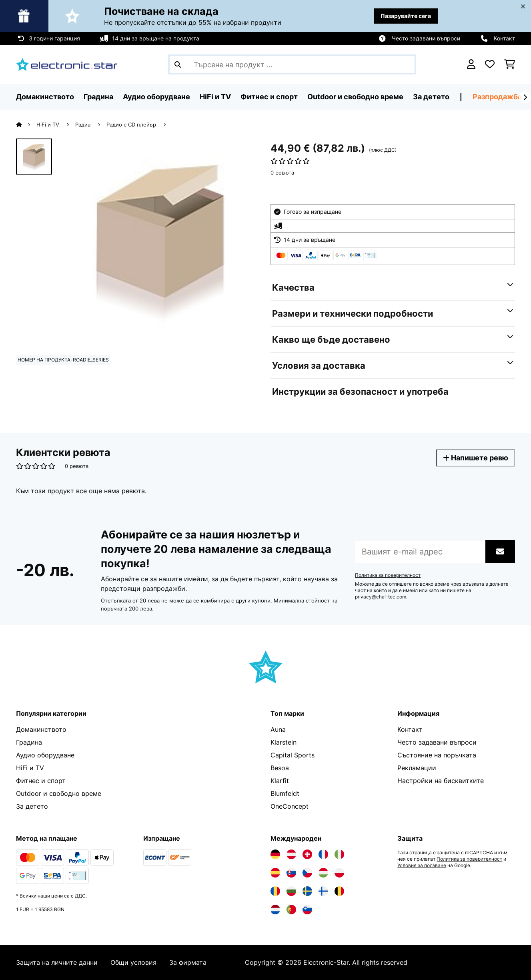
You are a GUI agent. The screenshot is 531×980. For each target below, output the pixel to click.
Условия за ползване (422, 866)
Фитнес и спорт (41, 781)
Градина (29, 742)
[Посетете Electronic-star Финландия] (323, 891)
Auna (278, 729)
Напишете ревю (476, 458)
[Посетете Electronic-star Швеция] (307, 891)
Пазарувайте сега (406, 16)
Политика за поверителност (388, 575)
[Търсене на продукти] (292, 64)
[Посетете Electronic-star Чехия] (307, 873)
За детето (32, 806)
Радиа (84, 125)
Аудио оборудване (45, 755)
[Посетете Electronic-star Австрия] (291, 854)
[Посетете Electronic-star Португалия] (291, 910)
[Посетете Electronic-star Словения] (307, 910)
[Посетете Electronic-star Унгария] (323, 873)
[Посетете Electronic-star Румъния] (275, 891)
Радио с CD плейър (132, 125)
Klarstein (284, 742)
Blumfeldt (285, 793)
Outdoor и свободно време (59, 793)
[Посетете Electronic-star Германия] (275, 854)
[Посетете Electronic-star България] (291, 891)
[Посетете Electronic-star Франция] (323, 854)
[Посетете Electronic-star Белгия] (339, 891)
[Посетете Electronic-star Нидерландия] (275, 910)
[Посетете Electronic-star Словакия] (291, 873)
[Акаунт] (471, 64)
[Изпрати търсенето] (178, 64)
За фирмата (188, 962)
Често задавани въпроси (426, 38)
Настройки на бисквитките (441, 781)
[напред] (525, 97)
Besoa (280, 768)
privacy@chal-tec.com (381, 597)
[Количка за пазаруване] (510, 64)
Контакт (504, 38)
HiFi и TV (49, 125)
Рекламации (417, 768)
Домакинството (41, 729)
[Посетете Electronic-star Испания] (275, 873)
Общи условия (133, 962)
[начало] (26, 125)
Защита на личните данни (57, 962)
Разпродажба (497, 97)
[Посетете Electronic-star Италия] (339, 854)
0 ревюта (282, 173)
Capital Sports (293, 755)
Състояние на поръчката (437, 755)
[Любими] (490, 64)
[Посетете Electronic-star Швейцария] (307, 854)
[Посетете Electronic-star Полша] (339, 873)
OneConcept (290, 806)
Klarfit (280, 781)
